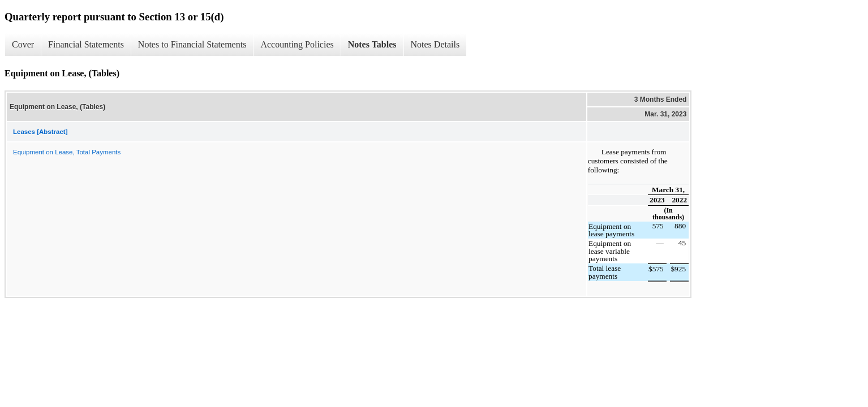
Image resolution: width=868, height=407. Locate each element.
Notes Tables (372, 44)
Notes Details (435, 44)
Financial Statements (86, 44)
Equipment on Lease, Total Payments (67, 152)
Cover (23, 44)
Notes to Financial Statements (192, 44)
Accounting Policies (297, 44)
